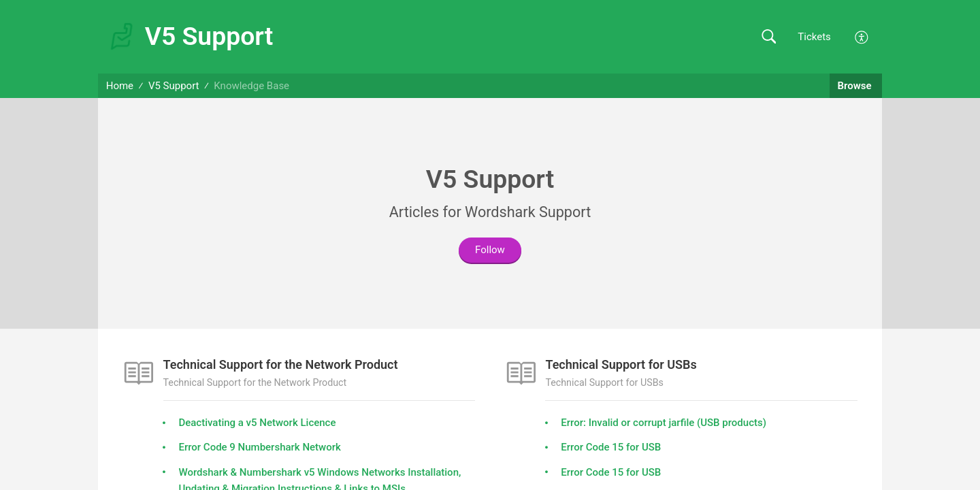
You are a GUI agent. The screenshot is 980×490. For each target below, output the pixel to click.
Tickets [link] (814, 37)
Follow (490, 250)
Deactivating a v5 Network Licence (257, 423)
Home (120, 86)
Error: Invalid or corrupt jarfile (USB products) (664, 423)
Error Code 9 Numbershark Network (259, 447)
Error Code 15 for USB (611, 447)
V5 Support (174, 86)
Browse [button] (856, 86)
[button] (769, 37)
